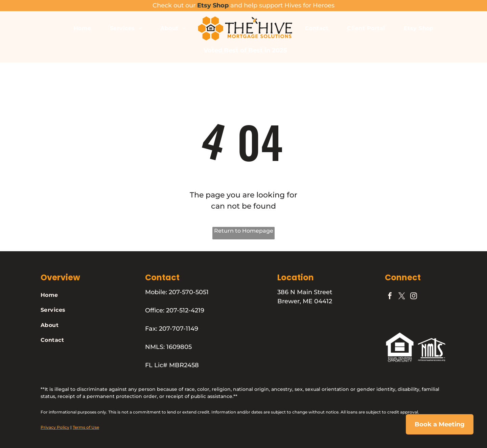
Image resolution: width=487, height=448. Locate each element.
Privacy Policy (55, 427)
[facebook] (390, 297)
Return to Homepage (244, 231)
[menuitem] (83, 28)
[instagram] (414, 297)
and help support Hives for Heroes (282, 5)
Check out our (174, 5)
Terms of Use (86, 427)
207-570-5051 (189, 292)
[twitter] (402, 297)
